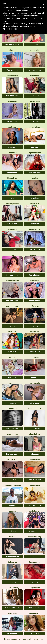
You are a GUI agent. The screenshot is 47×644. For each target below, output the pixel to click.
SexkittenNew (35, 511)
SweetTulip (12, 409)
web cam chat (35, 173)
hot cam (12, 403)
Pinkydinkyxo (35, 434)
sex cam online (35, 505)
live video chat (12, 96)
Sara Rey (12, 357)
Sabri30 (35, 178)
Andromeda (12, 50)
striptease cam (12, 429)
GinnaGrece (35, 255)
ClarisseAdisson (12, 281)
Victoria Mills (35, 383)
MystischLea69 (35, 153)
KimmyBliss (35, 50)
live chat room (12, 301)
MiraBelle (35, 357)
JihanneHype (12, 178)
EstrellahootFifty (35, 537)
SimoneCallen (12, 76)
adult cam (35, 454)
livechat (12, 326)
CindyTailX (12, 127)
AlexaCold (12, 332)
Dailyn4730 (12, 562)
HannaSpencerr (12, 204)
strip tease (35, 403)
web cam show (35, 70)
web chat (12, 352)
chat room (12, 147)
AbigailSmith (35, 588)
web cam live (35, 301)
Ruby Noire (12, 153)
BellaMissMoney (12, 588)
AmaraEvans (35, 485)
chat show (35, 96)
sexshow (12, 249)
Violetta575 (35, 204)
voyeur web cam (12, 608)
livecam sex (12, 173)
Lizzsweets (12, 537)
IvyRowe (12, 255)
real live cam (35, 352)
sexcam (35, 45)
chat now (35, 121)
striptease (12, 377)
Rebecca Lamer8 (35, 409)
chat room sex (35, 480)
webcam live (35, 249)
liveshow (35, 557)
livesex (12, 505)
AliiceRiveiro (35, 332)
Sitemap (6, 639)
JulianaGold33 (35, 613)
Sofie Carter (35, 306)
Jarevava (12, 511)
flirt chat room (12, 275)
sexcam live (12, 633)
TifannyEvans (12, 460)
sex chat (35, 147)
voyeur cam (12, 121)
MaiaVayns (12, 101)
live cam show (12, 454)
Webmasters (39, 639)
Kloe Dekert (35, 281)
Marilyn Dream (12, 306)
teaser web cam (12, 557)
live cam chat (35, 608)
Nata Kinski (35, 76)
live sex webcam (12, 45)
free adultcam (35, 275)
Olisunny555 (35, 101)
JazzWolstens (12, 434)
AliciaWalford (35, 127)
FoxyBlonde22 (35, 562)
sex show (35, 224)
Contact (14, 639)
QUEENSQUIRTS (35, 229)
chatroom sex (35, 531)
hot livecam (12, 531)
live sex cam (12, 224)
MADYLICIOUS (35, 460)
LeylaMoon (12, 229)
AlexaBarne (12, 613)
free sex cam (12, 70)
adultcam (35, 633)
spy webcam (35, 198)
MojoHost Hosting (26, 639)
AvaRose (12, 383)
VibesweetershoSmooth (12, 485)
